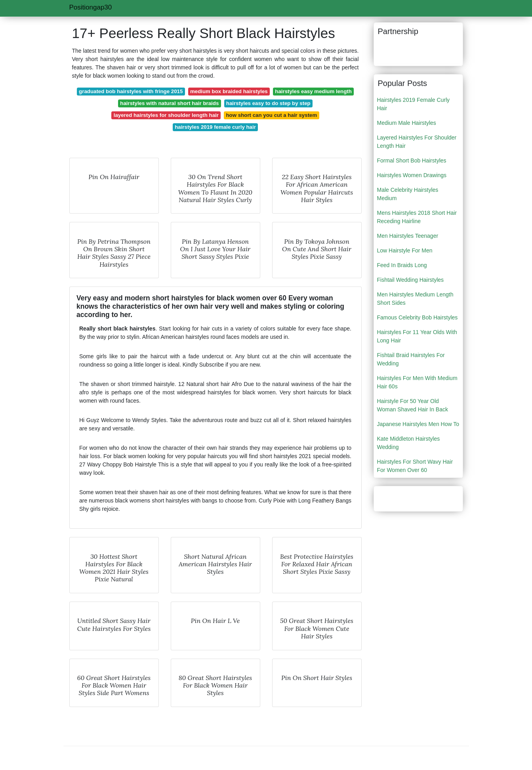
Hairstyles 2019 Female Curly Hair (414, 104)
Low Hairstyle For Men (405, 250)
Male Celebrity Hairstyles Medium (408, 194)
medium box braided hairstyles (229, 91)
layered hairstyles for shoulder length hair (166, 115)
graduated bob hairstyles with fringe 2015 (131, 91)
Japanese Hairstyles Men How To (418, 424)
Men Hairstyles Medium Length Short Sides (415, 299)
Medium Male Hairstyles (407, 123)
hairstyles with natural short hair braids (169, 103)
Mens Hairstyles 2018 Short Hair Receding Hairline (417, 217)
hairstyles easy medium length (313, 91)
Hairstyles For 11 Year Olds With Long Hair (417, 336)
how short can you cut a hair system (271, 115)
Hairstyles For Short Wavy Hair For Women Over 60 (415, 466)
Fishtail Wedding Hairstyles (411, 280)
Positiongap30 (91, 7)
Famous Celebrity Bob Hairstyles (418, 317)
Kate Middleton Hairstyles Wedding (409, 443)
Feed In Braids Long (402, 265)
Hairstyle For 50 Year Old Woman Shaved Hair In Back (413, 405)
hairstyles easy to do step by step (268, 103)
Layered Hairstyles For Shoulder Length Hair (417, 142)
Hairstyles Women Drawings (412, 175)
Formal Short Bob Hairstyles (412, 160)
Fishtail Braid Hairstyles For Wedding (411, 359)
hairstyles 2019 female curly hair (215, 127)
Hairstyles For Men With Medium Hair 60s (417, 382)
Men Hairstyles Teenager (408, 236)
